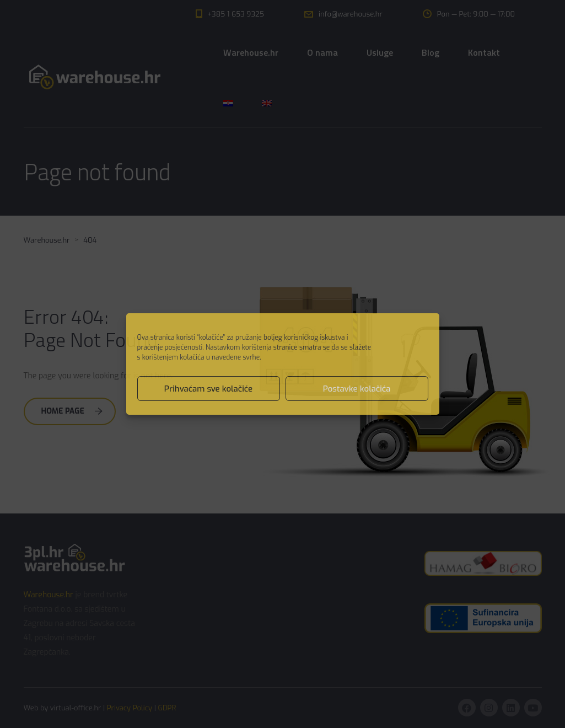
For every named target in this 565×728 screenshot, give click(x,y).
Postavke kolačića (357, 389)
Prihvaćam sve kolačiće (208, 389)
